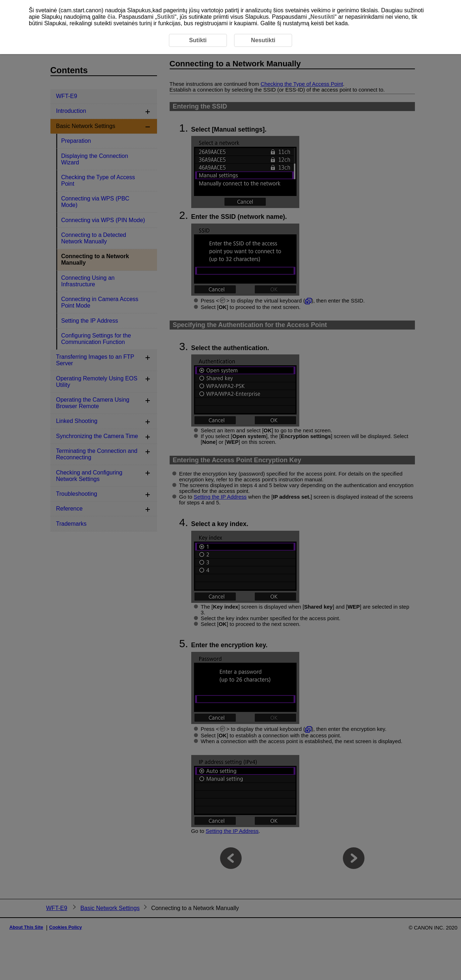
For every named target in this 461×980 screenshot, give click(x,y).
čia (111, 17)
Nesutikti (323, 17)
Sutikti (166, 17)
